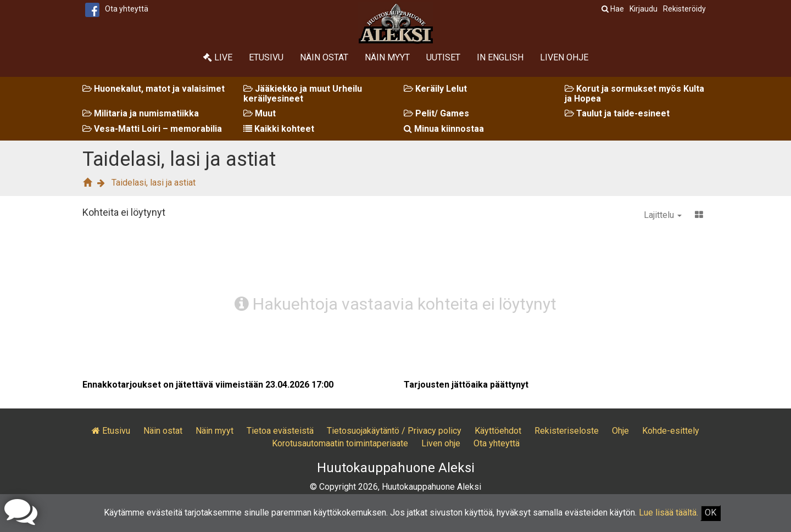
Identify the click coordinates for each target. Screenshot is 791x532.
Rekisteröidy (684, 9)
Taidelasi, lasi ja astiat (154, 183)
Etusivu (266, 57)
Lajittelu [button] (663, 215)
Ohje (620, 431)
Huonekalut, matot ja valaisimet (154, 89)
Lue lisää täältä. (669, 513)
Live (218, 57)
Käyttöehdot (498, 431)
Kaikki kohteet (279, 129)
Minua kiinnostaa (444, 129)
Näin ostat (324, 57)
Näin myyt (387, 57)
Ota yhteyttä (127, 9)
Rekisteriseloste (567, 431)
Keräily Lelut (435, 89)
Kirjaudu (644, 9)
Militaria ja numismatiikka (141, 113)
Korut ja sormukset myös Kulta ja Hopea (634, 94)
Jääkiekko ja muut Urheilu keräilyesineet (303, 94)
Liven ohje (564, 57)
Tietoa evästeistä (280, 431)
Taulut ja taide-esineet (617, 113)
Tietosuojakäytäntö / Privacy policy (394, 431)
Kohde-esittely (671, 431)
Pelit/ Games (436, 113)
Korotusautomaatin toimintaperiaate (340, 443)
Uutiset (443, 57)
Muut (260, 113)
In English (500, 57)
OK (711, 513)
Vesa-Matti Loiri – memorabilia (152, 129)
